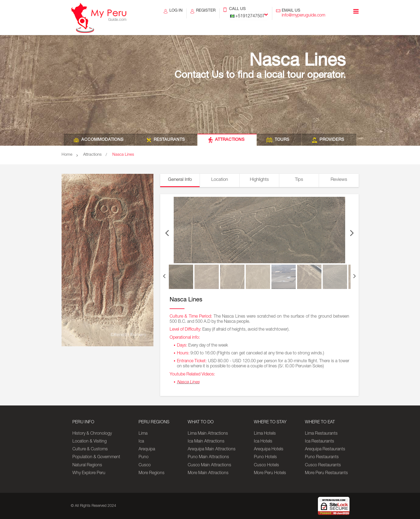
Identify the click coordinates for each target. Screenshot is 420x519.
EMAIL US (303, 14)
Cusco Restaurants (323, 465)
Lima (143, 434)
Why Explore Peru (89, 473)
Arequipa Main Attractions (212, 450)
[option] (259, 230)
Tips (299, 180)
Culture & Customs (90, 450)
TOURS (282, 140)
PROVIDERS (332, 140)
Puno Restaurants (322, 457)
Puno (144, 457)
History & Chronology (92, 434)
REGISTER (206, 14)
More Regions (152, 473)
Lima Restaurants (321, 434)
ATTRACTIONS (230, 140)
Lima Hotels (265, 434)
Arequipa (147, 450)
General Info (180, 180)
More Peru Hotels (270, 473)
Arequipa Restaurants (325, 450)
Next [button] (352, 230)
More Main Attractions (208, 473)
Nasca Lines (123, 155)
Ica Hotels (263, 442)
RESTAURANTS (169, 140)
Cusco (145, 465)
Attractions (92, 155)
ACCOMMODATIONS (102, 140)
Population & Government (96, 457)
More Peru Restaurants (326, 473)
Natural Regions (87, 465)
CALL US (249, 14)
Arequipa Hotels (269, 450)
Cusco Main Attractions (209, 465)
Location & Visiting (90, 442)
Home (67, 155)
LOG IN (176, 14)
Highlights (259, 180)
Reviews (339, 180)
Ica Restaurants (320, 442)
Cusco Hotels (266, 465)
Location (220, 180)
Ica (141, 442)
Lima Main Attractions (208, 434)
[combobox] (249, 16)
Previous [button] (167, 230)
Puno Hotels (265, 457)
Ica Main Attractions (206, 442)
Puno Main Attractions (208, 457)
